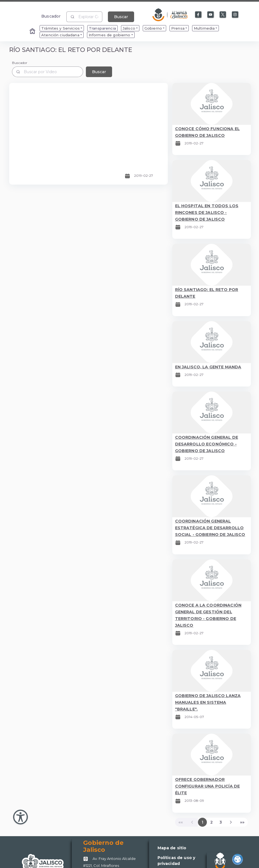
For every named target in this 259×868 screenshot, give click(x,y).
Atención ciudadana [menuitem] (60, 35)
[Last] (242, 822)
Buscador (51, 16)
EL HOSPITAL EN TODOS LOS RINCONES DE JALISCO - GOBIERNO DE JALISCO (207, 213)
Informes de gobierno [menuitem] (110, 35)
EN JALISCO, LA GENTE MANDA (208, 367)
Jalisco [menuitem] (129, 28)
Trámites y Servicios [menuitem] (60, 28)
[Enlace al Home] (33, 32)
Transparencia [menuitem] (102, 28)
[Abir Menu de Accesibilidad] (20, 817)
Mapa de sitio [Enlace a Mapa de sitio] (172, 848)
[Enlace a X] (223, 15)
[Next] (231, 822)
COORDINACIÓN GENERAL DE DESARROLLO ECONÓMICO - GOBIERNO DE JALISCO (207, 444)
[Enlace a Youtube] (211, 15)
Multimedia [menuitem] (204, 28)
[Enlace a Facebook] (199, 15)
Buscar (121, 17)
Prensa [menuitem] (178, 28)
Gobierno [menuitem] (153, 28)
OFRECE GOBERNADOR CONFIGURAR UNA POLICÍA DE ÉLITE (208, 786)
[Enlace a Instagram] (235, 15)
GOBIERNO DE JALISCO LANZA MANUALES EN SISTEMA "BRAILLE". (208, 702)
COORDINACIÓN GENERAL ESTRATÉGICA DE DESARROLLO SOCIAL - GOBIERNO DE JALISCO (210, 528)
